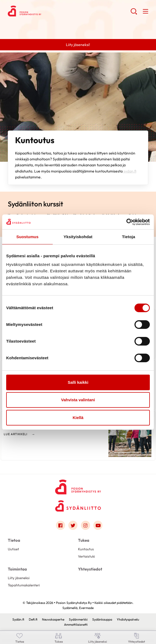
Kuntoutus (86, 549)
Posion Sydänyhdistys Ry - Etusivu (51, 11)
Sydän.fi (18, 619)
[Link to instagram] (86, 525)
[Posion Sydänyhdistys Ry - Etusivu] (78, 485)
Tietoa (14, 540)
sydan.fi (130, 171)
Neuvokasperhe (53, 619)
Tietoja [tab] (129, 237)
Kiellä (78, 418)
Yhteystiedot (90, 569)
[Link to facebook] (61, 525)
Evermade (86, 608)
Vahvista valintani (78, 400)
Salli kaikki (78, 382)
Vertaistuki (86, 556)
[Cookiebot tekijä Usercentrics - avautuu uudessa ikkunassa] (126, 222)
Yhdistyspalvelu (128, 619)
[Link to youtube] (98, 525)
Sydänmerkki (78, 619)
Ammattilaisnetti (76, 624)
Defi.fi (33, 619)
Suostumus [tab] (28, 237)
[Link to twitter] (73, 525)
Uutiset (13, 549)
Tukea (84, 540)
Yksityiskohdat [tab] (78, 237)
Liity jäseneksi (19, 578)
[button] (134, 13)
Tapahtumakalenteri (24, 585)
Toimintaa (17, 569)
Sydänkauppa (102, 619)
